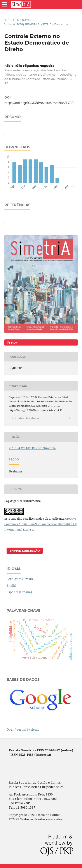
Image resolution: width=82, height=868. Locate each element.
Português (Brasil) (20, 579)
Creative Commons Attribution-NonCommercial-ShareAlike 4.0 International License (40, 524)
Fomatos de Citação (26, 418)
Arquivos (24, 20)
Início (9, 20)
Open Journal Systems (23, 729)
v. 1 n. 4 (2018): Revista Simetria (28, 24)
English (12, 585)
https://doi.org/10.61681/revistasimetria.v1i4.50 (39, 103)
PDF (14, 342)
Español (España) (19, 592)
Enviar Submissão (25, 551)
